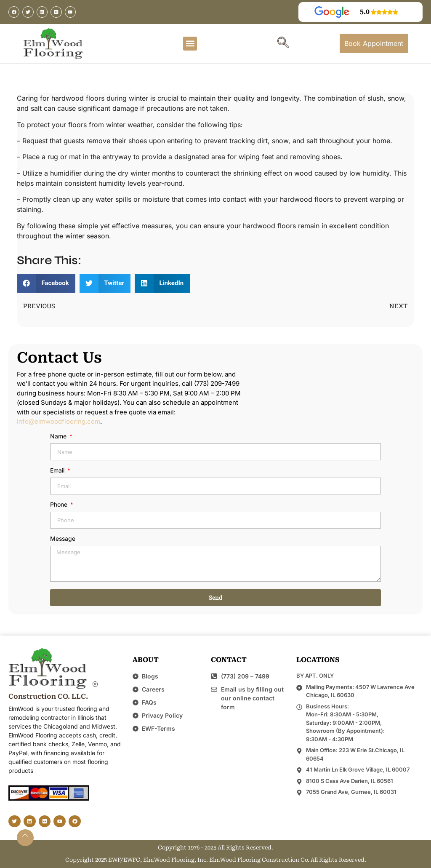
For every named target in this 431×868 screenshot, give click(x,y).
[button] (190, 44)
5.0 (365, 12)
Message (63, 539)
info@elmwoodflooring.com (59, 421)
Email (58, 471)
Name (59, 437)
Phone (60, 505)
